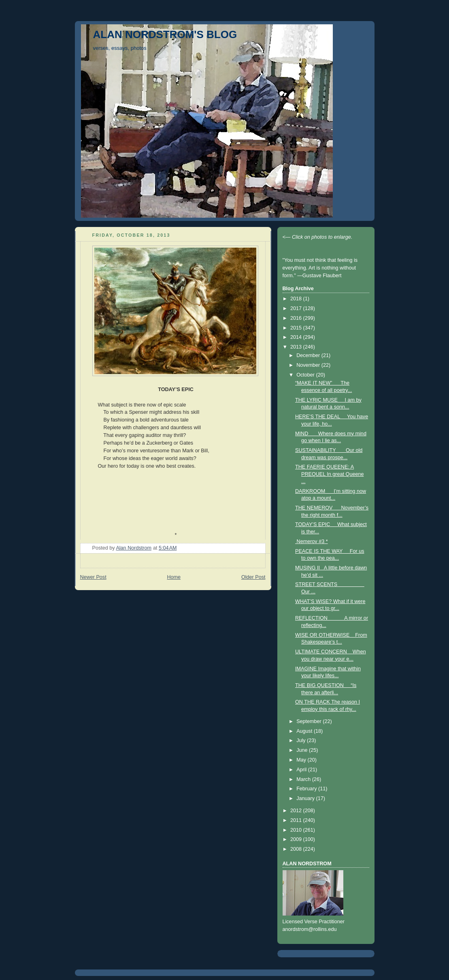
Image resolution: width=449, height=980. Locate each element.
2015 (297, 328)
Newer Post (93, 577)
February (307, 789)
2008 (297, 849)
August (305, 731)
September (310, 721)
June (303, 750)
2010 (297, 830)
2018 (297, 299)
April (302, 770)
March (304, 779)
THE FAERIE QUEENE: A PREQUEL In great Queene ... (329, 474)
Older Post (253, 577)
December (309, 355)
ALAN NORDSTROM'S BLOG (165, 34)
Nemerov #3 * (312, 541)
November (309, 365)
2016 (297, 318)
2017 (297, 308)
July (302, 740)
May (302, 760)
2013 (297, 347)
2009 (297, 839)
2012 (297, 811)
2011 (297, 820)
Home (174, 577)
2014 (297, 337)
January (306, 798)
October (306, 375)
